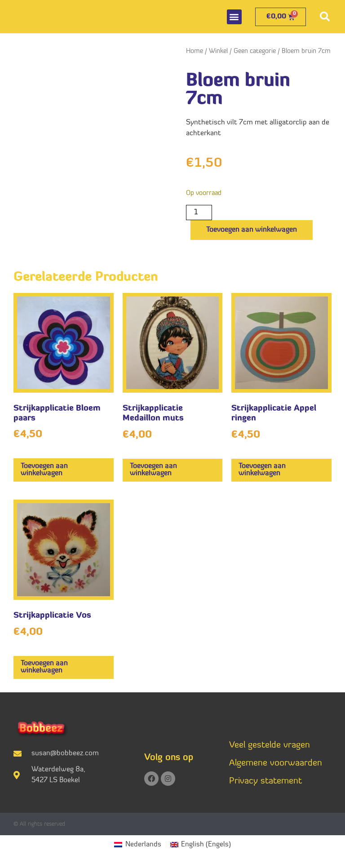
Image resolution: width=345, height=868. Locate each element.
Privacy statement (265, 781)
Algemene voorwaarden (276, 763)
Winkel (218, 51)
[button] (234, 17)
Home (195, 51)
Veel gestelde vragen (270, 745)
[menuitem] (137, 845)
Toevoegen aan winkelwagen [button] (44, 470)
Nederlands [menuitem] (143, 845)
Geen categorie (255, 51)
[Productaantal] (199, 213)
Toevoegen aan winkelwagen (252, 230)
